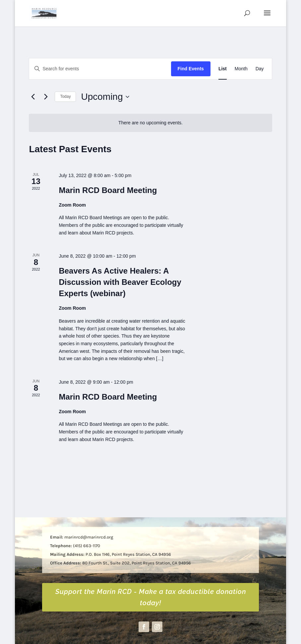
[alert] (150, 123)
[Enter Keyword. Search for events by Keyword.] (100, 69)
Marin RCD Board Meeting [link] (108, 190)
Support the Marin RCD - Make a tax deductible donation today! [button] (151, 597)
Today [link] (65, 97)
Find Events (191, 69)
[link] (44, 13)
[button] (267, 17)
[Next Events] (46, 97)
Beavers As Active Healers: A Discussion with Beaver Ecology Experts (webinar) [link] (120, 282)
